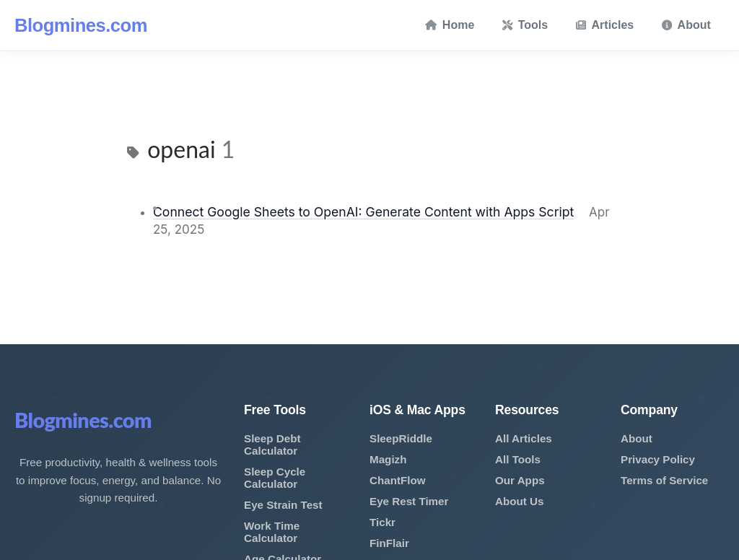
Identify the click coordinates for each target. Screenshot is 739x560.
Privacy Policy (658, 459)
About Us (520, 501)
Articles (605, 25)
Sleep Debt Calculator (272, 445)
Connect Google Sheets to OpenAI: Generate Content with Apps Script (363, 212)
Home (450, 25)
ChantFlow (398, 480)
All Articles (524, 438)
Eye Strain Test (283, 505)
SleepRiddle (401, 438)
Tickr (382, 522)
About (686, 25)
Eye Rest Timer (409, 501)
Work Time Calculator (272, 532)
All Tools (518, 459)
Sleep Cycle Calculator (275, 478)
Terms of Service (664, 480)
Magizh (388, 459)
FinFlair (389, 543)
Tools (525, 25)
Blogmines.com (81, 25)
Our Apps (520, 480)
